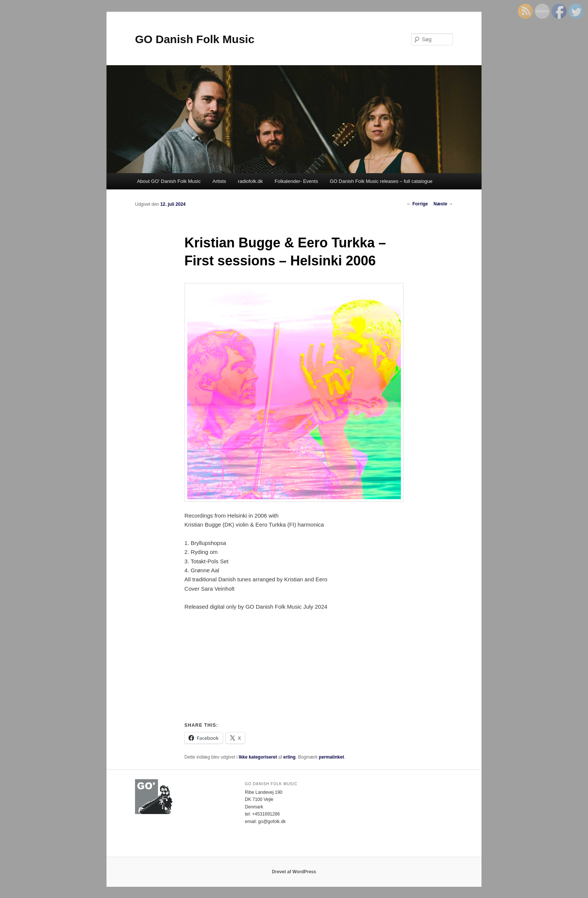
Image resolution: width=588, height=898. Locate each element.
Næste (443, 204)
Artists (219, 181)
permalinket (331, 757)
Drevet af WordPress (294, 872)
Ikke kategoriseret (258, 757)
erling (289, 757)
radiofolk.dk (250, 181)
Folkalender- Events (296, 181)
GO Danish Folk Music (195, 39)
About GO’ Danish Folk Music (169, 181)
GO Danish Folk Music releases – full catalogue (381, 181)
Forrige (417, 204)
